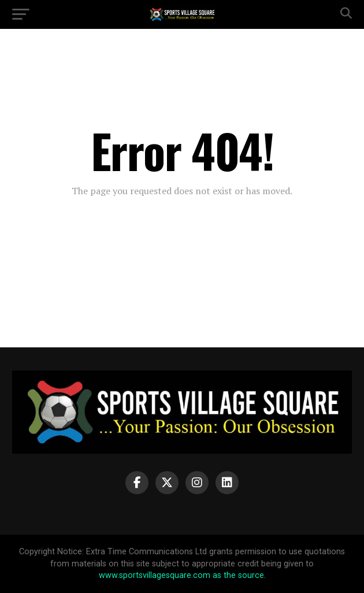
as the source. (238, 575)
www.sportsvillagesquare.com (155, 575)
